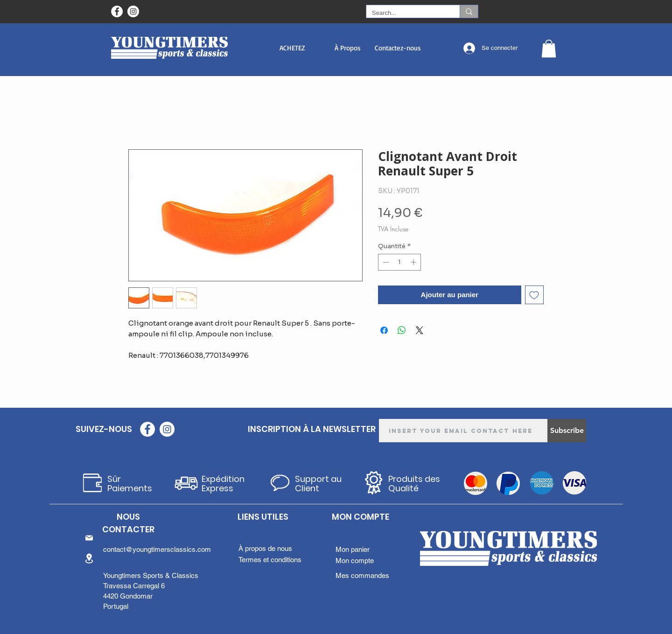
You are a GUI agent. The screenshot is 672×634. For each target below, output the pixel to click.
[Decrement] (385, 262)
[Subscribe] (567, 431)
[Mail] (89, 538)
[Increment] (414, 262)
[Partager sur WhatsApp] (402, 330)
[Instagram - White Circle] (133, 11)
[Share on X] (420, 330)
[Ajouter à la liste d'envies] (535, 295)
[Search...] (406, 13)
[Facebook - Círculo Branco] (117, 11)
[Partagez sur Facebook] (384, 330)
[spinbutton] (400, 262)
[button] (292, 48)
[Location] (89, 558)
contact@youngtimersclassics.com (157, 549)
